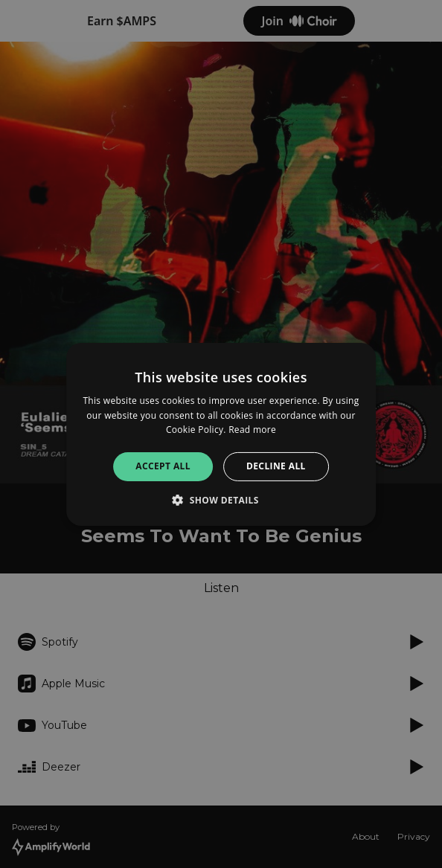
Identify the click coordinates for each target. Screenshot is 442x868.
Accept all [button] (163, 466)
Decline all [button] (276, 466)
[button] (221, 500)
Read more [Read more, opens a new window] (252, 430)
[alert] (221, 434)
